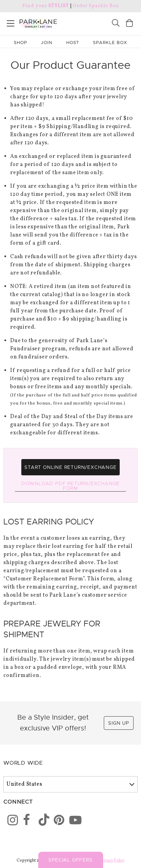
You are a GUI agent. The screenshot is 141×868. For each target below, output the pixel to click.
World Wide (23, 763)
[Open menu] (11, 22)
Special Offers (70, 860)
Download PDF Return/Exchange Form (70, 486)
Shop (20, 43)
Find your (45, 6)
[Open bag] (130, 24)
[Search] (116, 24)
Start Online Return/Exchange (70, 467)
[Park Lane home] (35, 23)
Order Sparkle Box (96, 6)
